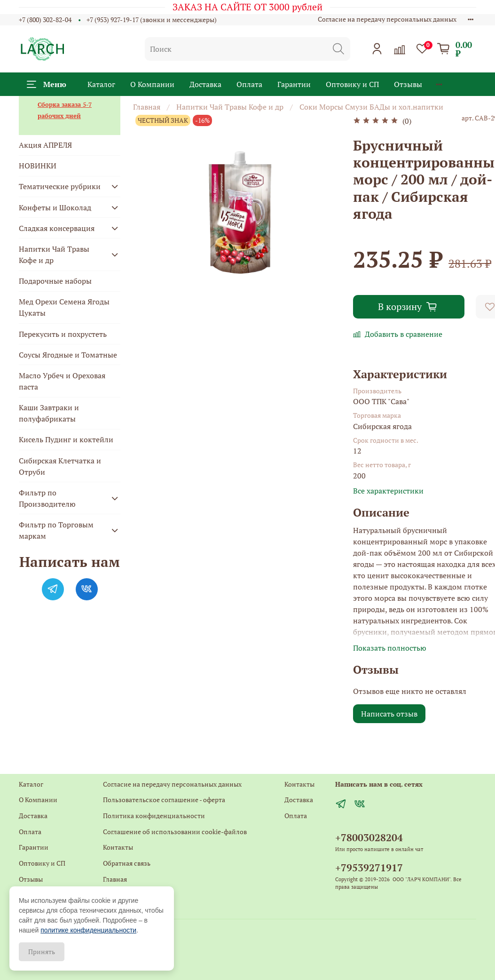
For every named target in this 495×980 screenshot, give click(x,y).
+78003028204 (369, 837)
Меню (47, 84)
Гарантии (294, 84)
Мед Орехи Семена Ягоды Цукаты (64, 307)
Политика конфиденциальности (154, 816)
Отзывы (408, 84)
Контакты (118, 847)
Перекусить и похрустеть (63, 334)
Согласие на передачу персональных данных (387, 19)
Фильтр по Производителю (47, 498)
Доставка (205, 84)
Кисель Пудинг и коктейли (66, 439)
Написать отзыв (389, 714)
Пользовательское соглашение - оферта (164, 800)
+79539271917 (369, 868)
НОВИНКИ (38, 166)
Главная (147, 107)
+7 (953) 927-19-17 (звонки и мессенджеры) (152, 20)
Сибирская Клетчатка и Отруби (60, 466)
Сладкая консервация (57, 228)
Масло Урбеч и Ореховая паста (62, 381)
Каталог (101, 84)
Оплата (249, 84)
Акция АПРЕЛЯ (45, 145)
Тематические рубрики (60, 186)
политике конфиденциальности (88, 930)
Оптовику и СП (352, 84)
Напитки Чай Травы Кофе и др (230, 107)
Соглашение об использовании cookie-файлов (175, 832)
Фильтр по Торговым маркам (56, 530)
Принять (42, 952)
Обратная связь (127, 863)
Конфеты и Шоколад (55, 207)
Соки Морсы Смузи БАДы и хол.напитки (371, 107)
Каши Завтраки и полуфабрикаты (49, 413)
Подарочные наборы (55, 281)
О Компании (152, 84)
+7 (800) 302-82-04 (45, 20)
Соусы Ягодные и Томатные (68, 355)
